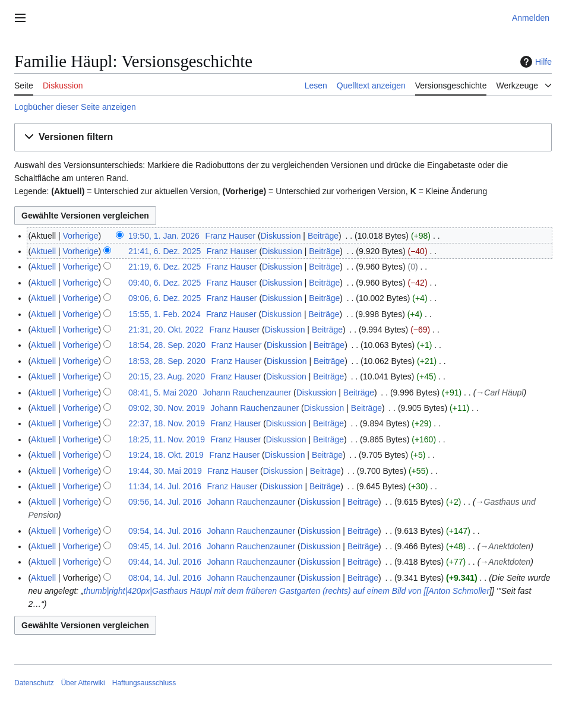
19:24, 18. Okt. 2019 (166, 455)
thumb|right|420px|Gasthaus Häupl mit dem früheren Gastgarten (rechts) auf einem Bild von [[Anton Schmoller (287, 591)
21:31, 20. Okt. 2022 (166, 330)
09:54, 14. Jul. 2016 (165, 531)
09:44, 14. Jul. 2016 (165, 562)
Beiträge (323, 236)
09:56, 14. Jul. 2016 (165, 502)
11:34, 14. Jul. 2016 (165, 486)
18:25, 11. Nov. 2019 (167, 439)
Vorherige (81, 236)
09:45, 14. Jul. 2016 (165, 546)
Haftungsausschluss (144, 683)
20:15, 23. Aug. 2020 (167, 376)
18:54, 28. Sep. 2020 (167, 345)
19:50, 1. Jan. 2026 (164, 236)
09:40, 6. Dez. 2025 (165, 283)
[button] (283, 137)
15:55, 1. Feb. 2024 (164, 314)
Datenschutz (34, 683)
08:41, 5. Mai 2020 (163, 393)
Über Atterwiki (83, 683)
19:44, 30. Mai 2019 (165, 471)
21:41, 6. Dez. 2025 (165, 251)
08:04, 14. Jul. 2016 (165, 578)
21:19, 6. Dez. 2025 (165, 267)
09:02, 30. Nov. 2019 (167, 408)
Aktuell (43, 251)
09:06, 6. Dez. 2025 (165, 298)
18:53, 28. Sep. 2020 (167, 361)
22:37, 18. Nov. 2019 (167, 423)
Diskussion (281, 236)
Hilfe (535, 62)
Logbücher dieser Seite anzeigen (75, 107)
